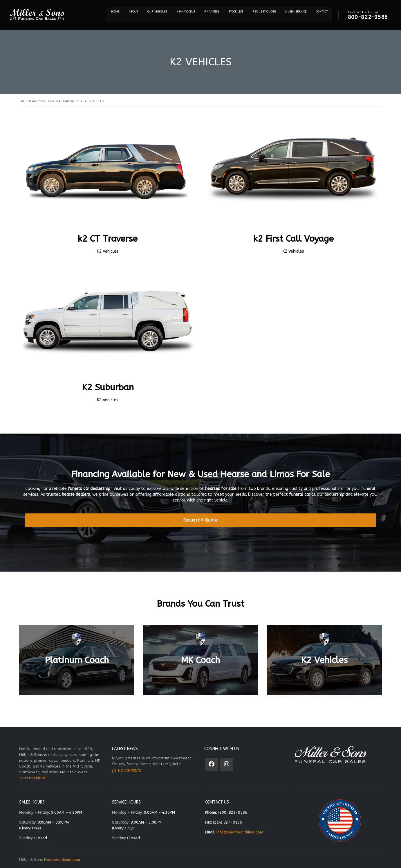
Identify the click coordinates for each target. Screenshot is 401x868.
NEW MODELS (186, 12)
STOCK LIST (236, 12)
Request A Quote (201, 520)
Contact (322, 12)
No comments (126, 771)
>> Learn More (32, 778)
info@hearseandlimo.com (240, 832)
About (133, 12)
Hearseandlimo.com (62, 859)
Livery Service (296, 12)
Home (115, 12)
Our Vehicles (157, 12)
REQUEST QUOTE (264, 12)
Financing (212, 12)
